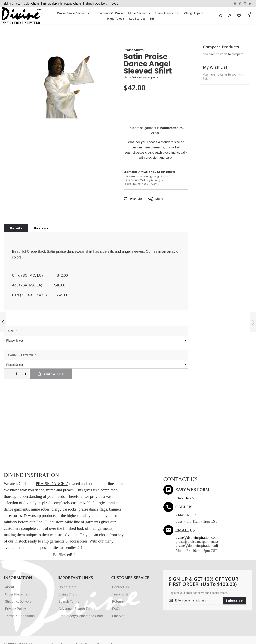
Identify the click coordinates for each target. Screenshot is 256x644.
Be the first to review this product (142, 78)
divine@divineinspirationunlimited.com (205, 529)
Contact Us (120, 570)
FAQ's (115, 4)
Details (16, 211)
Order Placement (18, 577)
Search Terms (69, 585)
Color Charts (32, 4)
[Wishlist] (239, 16)
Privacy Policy (15, 592)
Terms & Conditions (20, 599)
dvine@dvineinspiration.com (197, 521)
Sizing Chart (68, 577)
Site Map (119, 599)
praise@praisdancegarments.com (200, 525)
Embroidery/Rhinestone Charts (62, 4)
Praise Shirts (134, 50)
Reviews (41, 211)
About (9, 570)
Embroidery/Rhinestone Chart (81, 599)
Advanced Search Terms (77, 592)
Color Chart (67, 570)
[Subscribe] (234, 584)
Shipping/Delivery (96, 4)
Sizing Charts (12, 4)
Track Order (121, 577)
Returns (118, 585)
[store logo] (21, 16)
